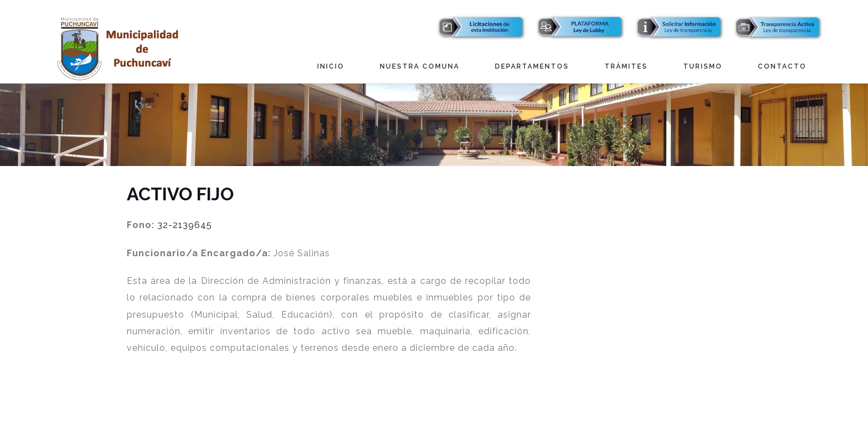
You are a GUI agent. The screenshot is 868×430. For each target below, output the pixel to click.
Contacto (782, 66)
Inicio (331, 66)
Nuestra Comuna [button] (420, 66)
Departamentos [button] (532, 66)
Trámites (626, 66)
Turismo (703, 66)
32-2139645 (185, 225)
